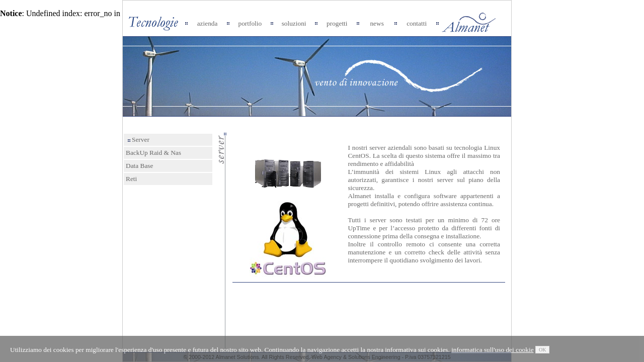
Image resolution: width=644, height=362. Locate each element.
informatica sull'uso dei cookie (492, 350)
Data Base (139, 166)
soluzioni (294, 23)
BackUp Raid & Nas (153, 153)
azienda (208, 23)
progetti (337, 23)
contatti (417, 23)
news (377, 23)
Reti (131, 179)
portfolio (250, 23)
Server (139, 140)
